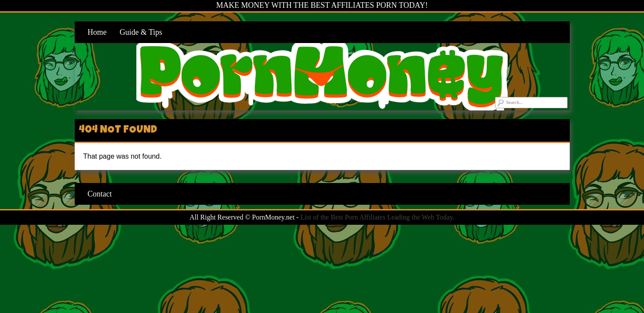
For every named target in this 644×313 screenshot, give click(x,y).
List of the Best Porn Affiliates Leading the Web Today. (378, 217)
